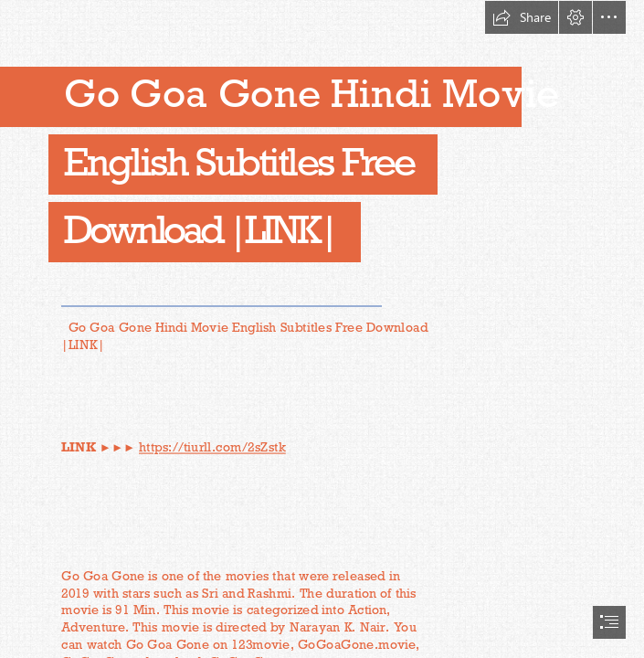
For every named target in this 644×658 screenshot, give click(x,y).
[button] (522, 17)
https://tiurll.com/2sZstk (212, 447)
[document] (322, 329)
